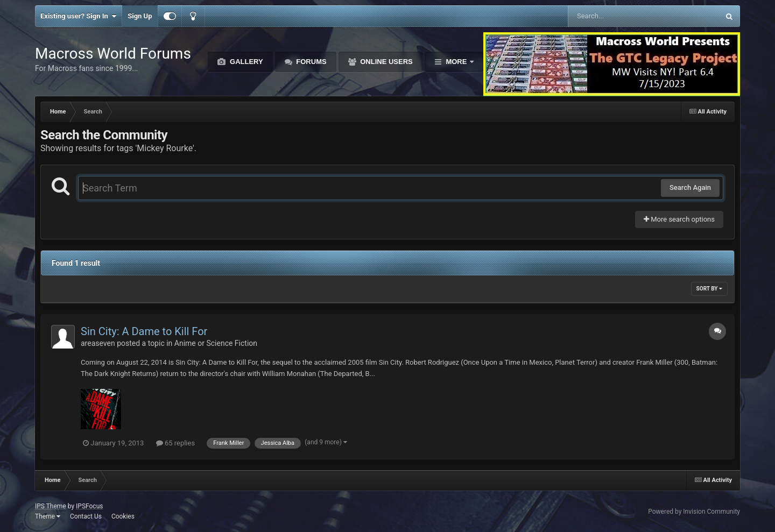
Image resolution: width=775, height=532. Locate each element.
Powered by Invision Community (694, 512)
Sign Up (140, 16)
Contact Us (86, 516)
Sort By (709, 289)
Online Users (386, 62)
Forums (311, 62)
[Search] (617, 16)
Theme (48, 516)
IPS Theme (51, 506)
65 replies (175, 443)
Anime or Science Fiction (216, 343)
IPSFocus (89, 506)
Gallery (245, 62)
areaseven (98, 343)
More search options (679, 219)
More (456, 62)
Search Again (690, 187)
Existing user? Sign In (78, 16)
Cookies (123, 516)
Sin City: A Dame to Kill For (144, 331)
